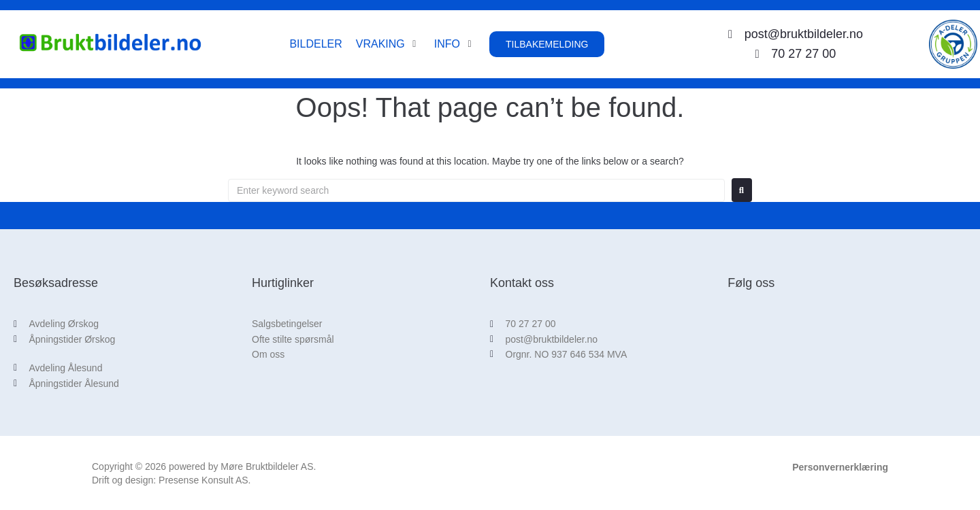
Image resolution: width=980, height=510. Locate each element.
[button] (388, 44)
